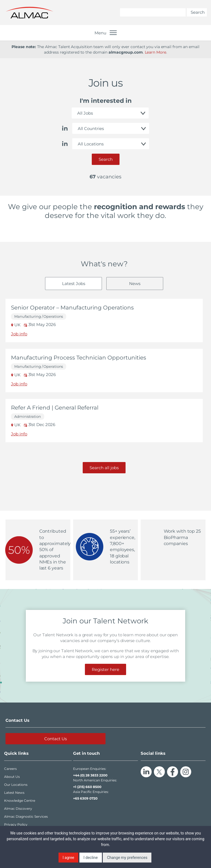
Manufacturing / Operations (39, 316)
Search (106, 159)
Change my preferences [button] (127, 858)
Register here (105, 669)
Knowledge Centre (20, 801)
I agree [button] (68, 858)
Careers (10, 769)
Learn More (156, 52)
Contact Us (55, 739)
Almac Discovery (18, 808)
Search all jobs (104, 468)
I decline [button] (91, 858)
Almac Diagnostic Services (26, 816)
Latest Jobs (74, 284)
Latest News (14, 793)
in (65, 128)
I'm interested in (106, 101)
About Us (12, 777)
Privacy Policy (16, 824)
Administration (28, 417)
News (135, 284)
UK (16, 325)
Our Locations (16, 785)
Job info (19, 334)
